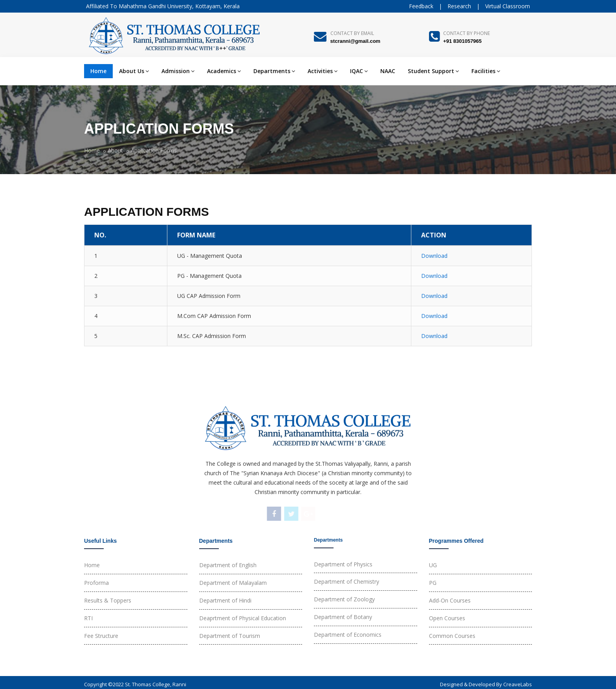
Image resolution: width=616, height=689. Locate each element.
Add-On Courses (450, 600)
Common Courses (452, 636)
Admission (178, 71)
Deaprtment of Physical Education (243, 618)
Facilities (486, 71)
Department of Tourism (230, 636)
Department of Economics (348, 635)
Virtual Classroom (508, 6)
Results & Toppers (108, 600)
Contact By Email (352, 33)
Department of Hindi (225, 600)
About (115, 150)
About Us (134, 71)
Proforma (96, 583)
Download (434, 256)
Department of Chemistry (346, 582)
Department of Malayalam (233, 583)
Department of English (228, 565)
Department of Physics (343, 564)
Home (98, 71)
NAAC (388, 71)
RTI (88, 618)
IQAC (359, 71)
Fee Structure (101, 636)
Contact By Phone (467, 33)
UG (433, 565)
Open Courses (447, 618)
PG (433, 583)
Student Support (433, 71)
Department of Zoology (344, 599)
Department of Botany (343, 617)
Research (459, 6)
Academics (224, 71)
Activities (323, 71)
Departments (274, 71)
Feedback (421, 6)
